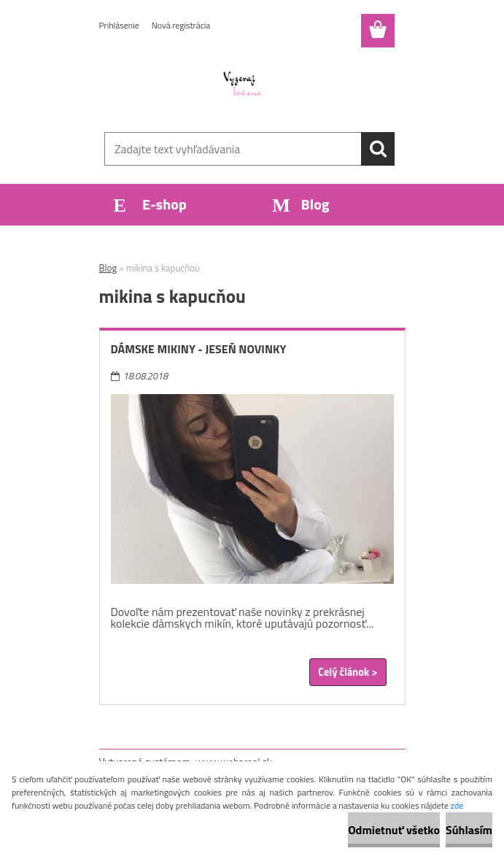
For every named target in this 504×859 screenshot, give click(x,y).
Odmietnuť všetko (394, 830)
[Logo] (243, 85)
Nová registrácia (181, 25)
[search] (378, 149)
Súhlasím (469, 830)
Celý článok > (348, 672)
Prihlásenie (119, 25)
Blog (108, 268)
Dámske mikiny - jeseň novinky (199, 349)
